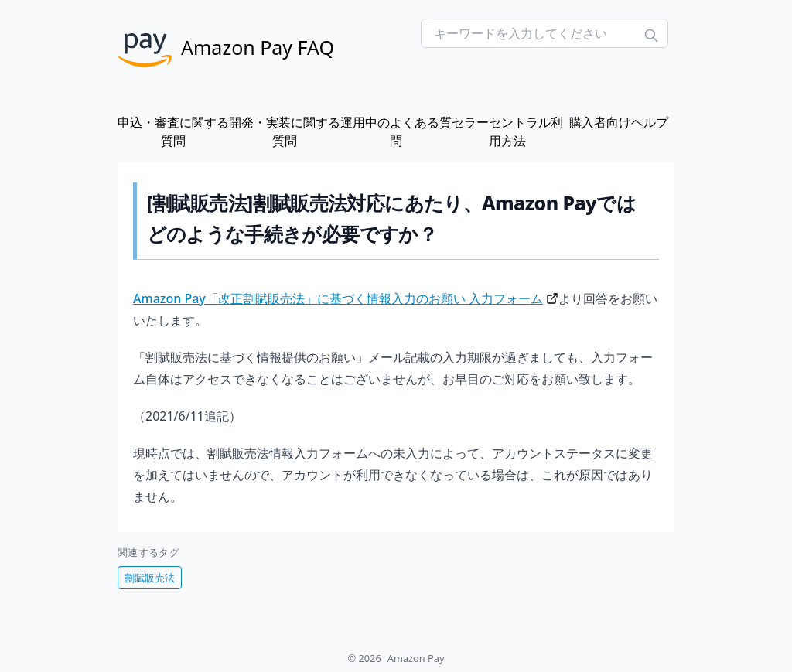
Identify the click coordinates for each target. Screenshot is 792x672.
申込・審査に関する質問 (173, 131)
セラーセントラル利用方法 (507, 131)
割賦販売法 (150, 578)
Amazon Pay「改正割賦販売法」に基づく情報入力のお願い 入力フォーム (338, 298)
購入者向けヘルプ (619, 122)
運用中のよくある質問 (396, 131)
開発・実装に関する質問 (285, 131)
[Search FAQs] (544, 33)
